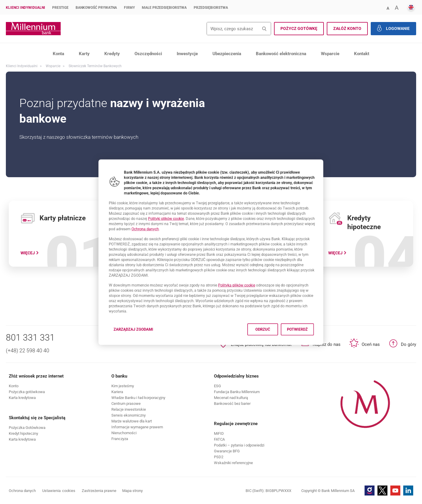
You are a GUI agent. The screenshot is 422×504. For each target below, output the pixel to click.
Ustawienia (59, 491)
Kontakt (362, 54)
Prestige (60, 8)
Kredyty (112, 54)
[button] (388, 8)
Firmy (129, 8)
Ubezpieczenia (227, 54)
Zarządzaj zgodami (118, 350)
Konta (58, 54)
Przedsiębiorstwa (211, 8)
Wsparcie (330, 54)
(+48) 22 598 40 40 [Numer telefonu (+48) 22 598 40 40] (28, 350)
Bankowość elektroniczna (281, 54)
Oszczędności (148, 54)
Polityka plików (243, 293)
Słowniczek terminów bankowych (95, 66)
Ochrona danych (129, 223)
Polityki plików (155, 210)
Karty (84, 54)
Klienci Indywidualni (25, 8)
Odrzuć (275, 348)
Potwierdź (319, 348)
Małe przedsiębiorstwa (164, 8)
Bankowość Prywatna (96, 8)
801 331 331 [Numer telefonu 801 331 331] (30, 338)
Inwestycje (187, 54)
